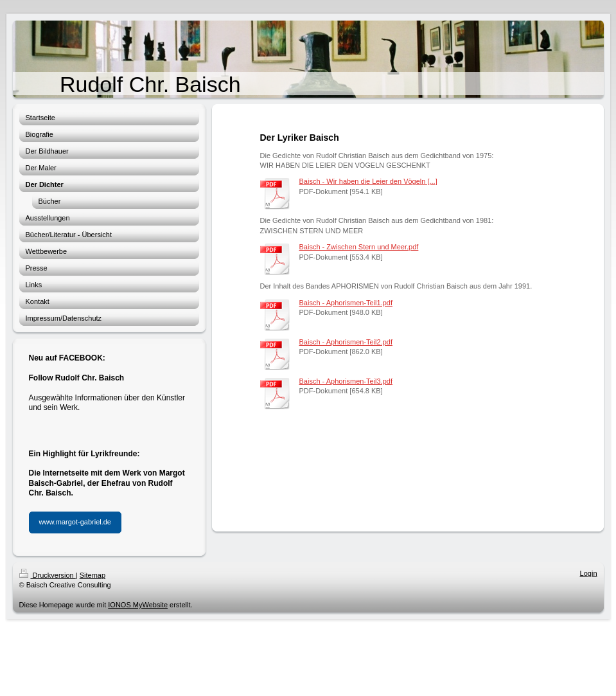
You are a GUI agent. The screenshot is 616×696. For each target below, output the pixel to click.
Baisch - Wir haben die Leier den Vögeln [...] (368, 181)
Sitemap (92, 575)
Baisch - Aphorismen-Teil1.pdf (346, 303)
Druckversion (48, 575)
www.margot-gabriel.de (75, 522)
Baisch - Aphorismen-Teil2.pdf (346, 342)
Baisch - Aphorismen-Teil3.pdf (346, 381)
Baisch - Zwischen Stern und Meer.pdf (359, 247)
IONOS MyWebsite (138, 605)
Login (589, 573)
